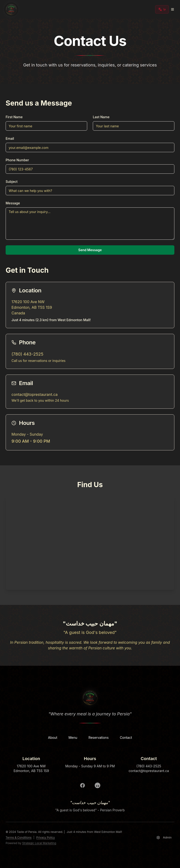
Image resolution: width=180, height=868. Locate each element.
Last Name (101, 117)
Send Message (90, 250)
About (53, 737)
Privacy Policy (46, 837)
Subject (12, 182)
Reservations (99, 737)
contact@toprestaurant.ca (35, 394)
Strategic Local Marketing (39, 843)
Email (10, 138)
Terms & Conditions (19, 837)
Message (13, 203)
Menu (73, 737)
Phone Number (17, 160)
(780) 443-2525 (27, 354)
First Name (14, 117)
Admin (164, 838)
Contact (126, 737)
